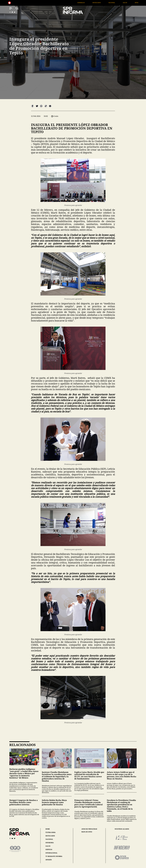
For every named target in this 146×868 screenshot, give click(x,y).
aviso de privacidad (89, 829)
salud (48, 846)
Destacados (101, 3)
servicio (49, 849)
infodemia (50, 843)
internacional (51, 853)
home (48, 829)
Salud (129, 3)
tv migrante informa (54, 856)
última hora (51, 832)
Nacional (116, 3)
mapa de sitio (87, 832)
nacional (49, 839)
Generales (85, 3)
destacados (50, 836)
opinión (49, 860)
